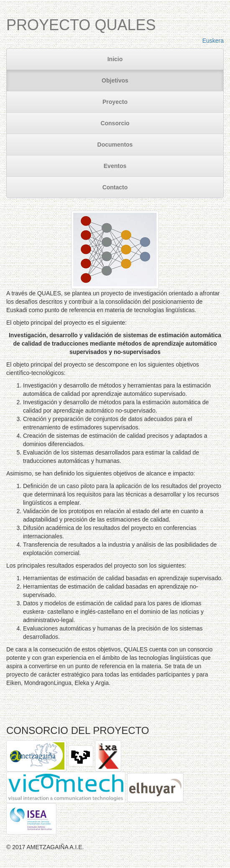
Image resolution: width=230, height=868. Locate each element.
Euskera (213, 41)
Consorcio (115, 123)
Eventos (115, 166)
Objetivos (115, 80)
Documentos (115, 145)
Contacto (115, 187)
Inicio (115, 59)
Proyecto (115, 102)
